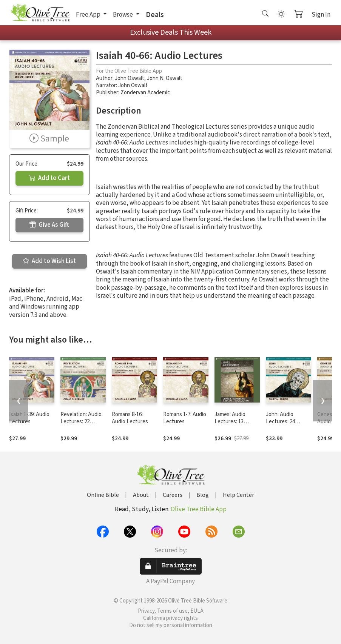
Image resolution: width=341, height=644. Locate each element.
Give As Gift (49, 225)
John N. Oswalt (165, 78)
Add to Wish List (49, 261)
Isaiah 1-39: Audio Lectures (29, 418)
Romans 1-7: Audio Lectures (185, 418)
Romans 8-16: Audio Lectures (130, 418)
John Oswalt (130, 78)
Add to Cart (49, 178)
